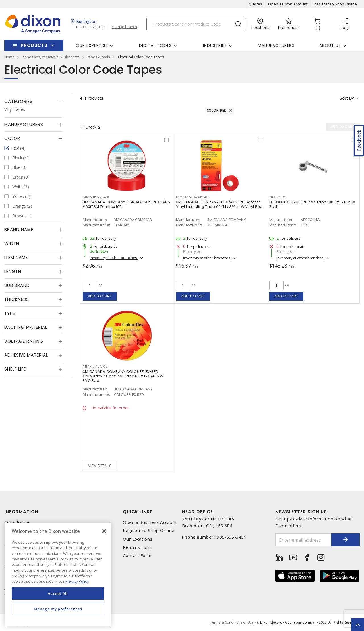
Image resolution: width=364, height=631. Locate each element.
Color (12, 138)
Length (13, 271)
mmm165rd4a (96, 197)
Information (21, 512)
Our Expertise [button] (92, 45)
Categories (18, 101)
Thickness (17, 299)
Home (9, 57)
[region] (58, 575)
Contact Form (137, 556)
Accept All (58, 593)
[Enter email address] (304, 540)
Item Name (16, 257)
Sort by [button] (347, 98)
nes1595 (277, 197)
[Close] (104, 531)
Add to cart (100, 296)
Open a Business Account (150, 522)
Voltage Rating (24, 341)
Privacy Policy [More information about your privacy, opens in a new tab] (77, 581)
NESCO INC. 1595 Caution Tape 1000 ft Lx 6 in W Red (312, 204)
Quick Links (138, 512)
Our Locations (138, 539)
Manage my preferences (58, 609)
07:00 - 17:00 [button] (88, 27)
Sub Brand (17, 285)
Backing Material (26, 327)
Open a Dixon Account (288, 4)
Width (12, 244)
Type (10, 313)
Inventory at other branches (114, 258)
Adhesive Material (26, 355)
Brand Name (19, 230)
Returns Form (138, 547)
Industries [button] (215, 45)
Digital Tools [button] (155, 45)
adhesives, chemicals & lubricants (51, 57)
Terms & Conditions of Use (232, 622)
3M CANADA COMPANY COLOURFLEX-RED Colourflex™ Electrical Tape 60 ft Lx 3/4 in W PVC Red (123, 376)
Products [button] (34, 45)
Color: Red (217, 110)
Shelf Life (15, 369)
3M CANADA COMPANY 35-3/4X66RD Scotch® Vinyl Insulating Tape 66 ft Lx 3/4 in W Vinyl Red (219, 204)
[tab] (33, 102)
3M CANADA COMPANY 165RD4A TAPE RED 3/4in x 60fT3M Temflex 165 (126, 204)
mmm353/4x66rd (193, 197)
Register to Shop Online (335, 4)
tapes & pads (99, 57)
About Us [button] (330, 45)
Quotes (256, 4)
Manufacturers (276, 45)
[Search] (196, 24)
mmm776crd (95, 366)
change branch (124, 27)
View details (100, 466)
